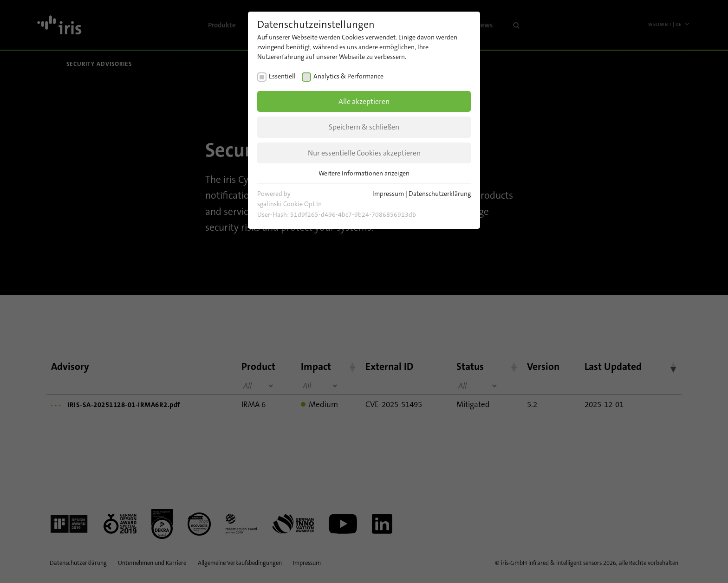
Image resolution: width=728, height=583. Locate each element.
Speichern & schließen (364, 127)
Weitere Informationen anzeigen (364, 173)
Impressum (388, 194)
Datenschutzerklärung (440, 194)
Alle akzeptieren (364, 101)
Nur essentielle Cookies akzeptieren (364, 153)
